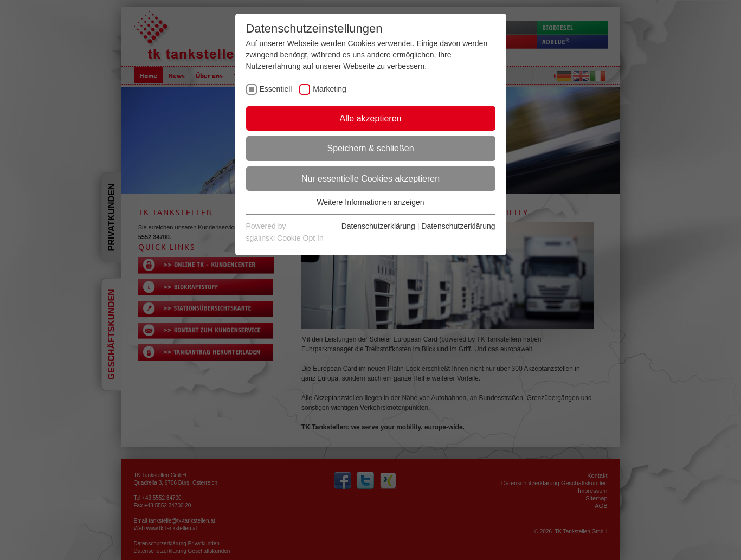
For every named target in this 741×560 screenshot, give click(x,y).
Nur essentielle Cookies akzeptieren (370, 179)
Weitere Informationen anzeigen (370, 202)
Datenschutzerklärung (378, 226)
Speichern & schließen (370, 148)
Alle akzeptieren (371, 118)
